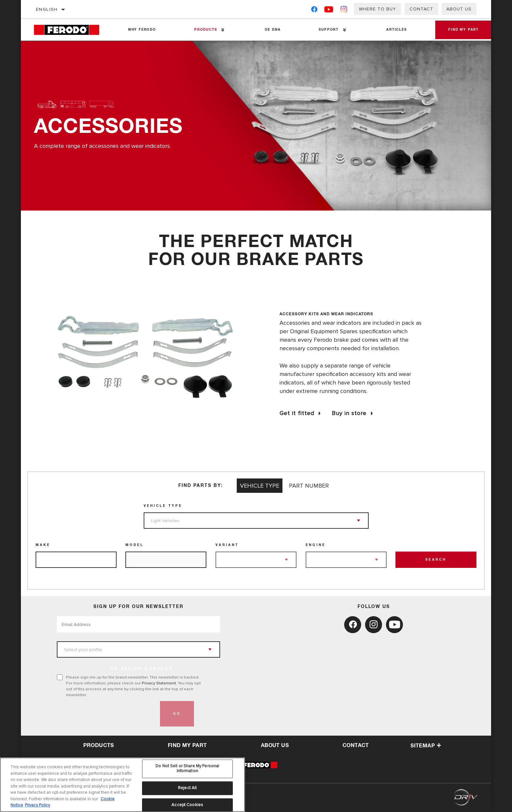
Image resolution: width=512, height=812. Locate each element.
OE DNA (273, 30)
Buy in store (349, 413)
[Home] (71, 30)
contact (356, 745)
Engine (316, 545)
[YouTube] (329, 11)
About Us (459, 9)
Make (43, 545)
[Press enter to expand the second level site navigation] (223, 30)
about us (275, 745)
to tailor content (142, 669)
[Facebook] (314, 11)
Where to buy (377, 9)
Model (135, 545)
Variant (227, 545)
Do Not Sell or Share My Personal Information (187, 770)
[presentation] (106, 714)
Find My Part (464, 30)
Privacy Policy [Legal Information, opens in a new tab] (37, 807)
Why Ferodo (142, 30)
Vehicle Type (163, 506)
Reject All (187, 789)
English (47, 9)
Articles (396, 30)
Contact (421, 9)
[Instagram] (344, 11)
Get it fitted (297, 413)
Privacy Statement (159, 683)
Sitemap (426, 746)
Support (329, 30)
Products (206, 30)
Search (436, 560)
